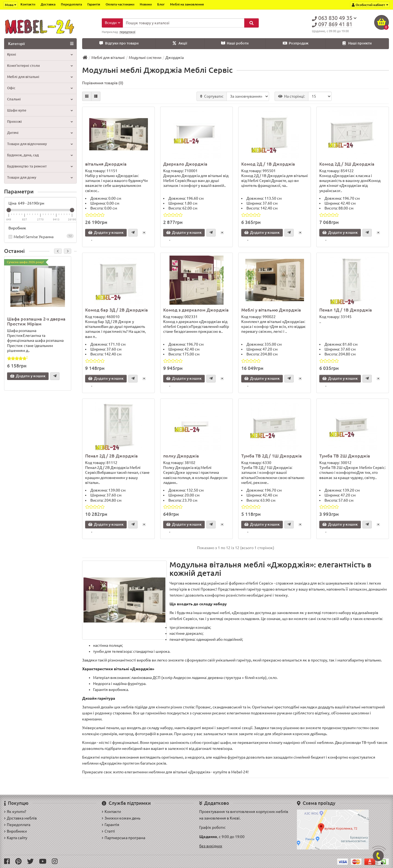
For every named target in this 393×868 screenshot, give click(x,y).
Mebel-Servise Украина (40, 236)
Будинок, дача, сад (40, 155)
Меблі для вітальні (40, 77)
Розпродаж (296, 43)
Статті (108, 831)
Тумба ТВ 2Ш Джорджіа (345, 456)
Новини (146, 4)
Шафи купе (40, 110)
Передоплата (71, 4)
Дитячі (40, 133)
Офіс (40, 88)
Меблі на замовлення (187, 4)
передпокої (127, 32)
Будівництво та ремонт (40, 166)
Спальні (40, 99)
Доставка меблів (20, 818)
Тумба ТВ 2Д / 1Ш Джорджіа (272, 456)
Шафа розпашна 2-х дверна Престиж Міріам (36, 321)
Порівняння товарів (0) (103, 83)
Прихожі (40, 122)
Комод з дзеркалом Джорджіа (196, 310)
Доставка (48, 4)
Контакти (28, 4)
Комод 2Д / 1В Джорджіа (268, 164)
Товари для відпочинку (40, 144)
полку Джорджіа (181, 456)
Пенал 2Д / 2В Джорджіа (111, 456)
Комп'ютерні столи (40, 66)
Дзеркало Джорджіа (185, 164)
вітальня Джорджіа (106, 164)
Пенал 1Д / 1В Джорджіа (346, 310)
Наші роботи (235, 43)
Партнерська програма (123, 838)
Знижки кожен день (121, 818)
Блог (161, 4)
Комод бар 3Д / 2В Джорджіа (117, 310)
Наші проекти (357, 43)
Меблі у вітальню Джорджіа (271, 310)
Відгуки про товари (119, 43)
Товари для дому (40, 177)
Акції (180, 43)
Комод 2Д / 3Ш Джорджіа (347, 164)
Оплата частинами (120, 4)
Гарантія (94, 4)
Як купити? (15, 812)
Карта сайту (16, 838)
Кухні (40, 54)
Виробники (15, 831)
